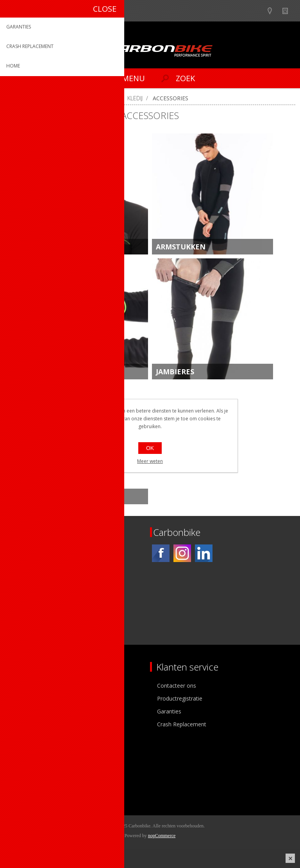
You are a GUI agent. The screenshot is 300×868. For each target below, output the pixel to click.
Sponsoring (25, 724)
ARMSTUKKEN (181, 247)
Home (16, 98)
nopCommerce (162, 836)
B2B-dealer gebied (258, 11)
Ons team (23, 698)
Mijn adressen (29, 775)
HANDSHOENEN (59, 372)
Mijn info (22, 762)
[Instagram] (182, 553)
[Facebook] (161, 553)
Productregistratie (180, 698)
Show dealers (273, 11)
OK (150, 448)
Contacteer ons (177, 686)
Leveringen (25, 787)
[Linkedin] (204, 553)
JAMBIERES (175, 372)
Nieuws (288, 11)
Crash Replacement (182, 724)
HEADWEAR (51, 247)
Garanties (169, 711)
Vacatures (23, 711)
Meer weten (150, 461)
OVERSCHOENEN (60, 496)
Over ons (22, 686)
